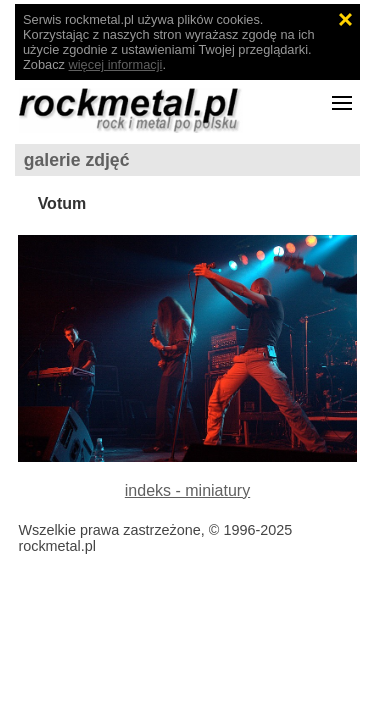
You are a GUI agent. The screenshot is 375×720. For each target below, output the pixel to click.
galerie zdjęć (77, 160)
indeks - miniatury (187, 490)
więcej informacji (116, 64)
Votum (62, 203)
